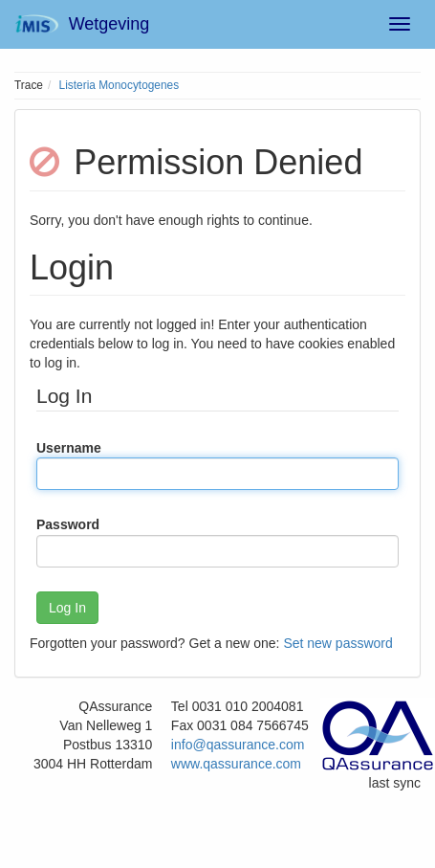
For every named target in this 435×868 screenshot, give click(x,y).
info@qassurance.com (238, 745)
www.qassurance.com (236, 764)
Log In (67, 608)
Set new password (337, 643)
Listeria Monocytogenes (120, 85)
